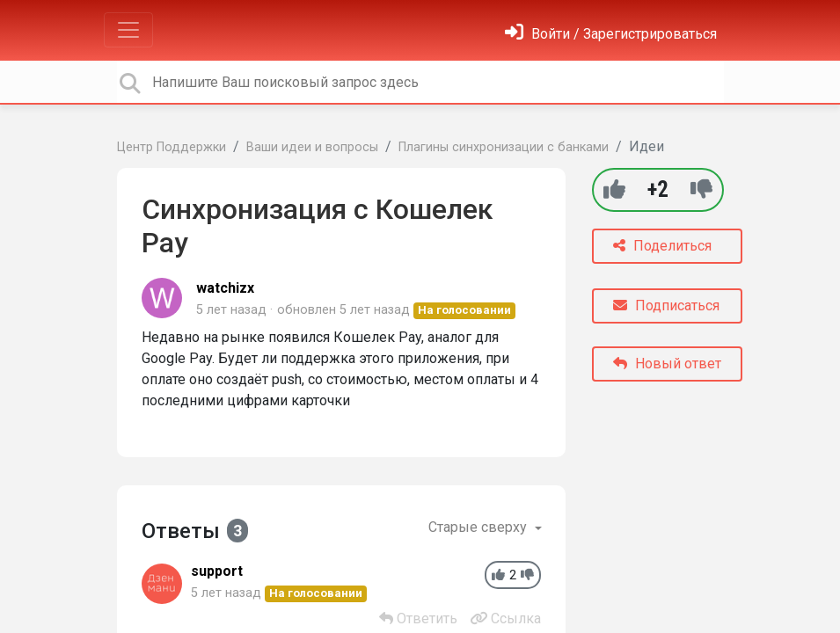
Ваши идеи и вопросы (312, 147)
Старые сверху (479, 527)
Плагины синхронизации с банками (504, 147)
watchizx (225, 288)
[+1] (614, 189)
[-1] (701, 189)
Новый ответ (667, 364)
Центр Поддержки (172, 147)
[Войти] (611, 34)
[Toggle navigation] (128, 30)
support (217, 571)
